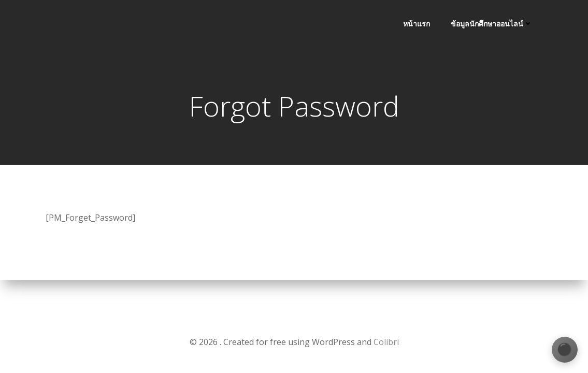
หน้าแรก (417, 24)
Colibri (386, 342)
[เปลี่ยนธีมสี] (565, 350)
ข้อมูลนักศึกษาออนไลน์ (492, 24)
